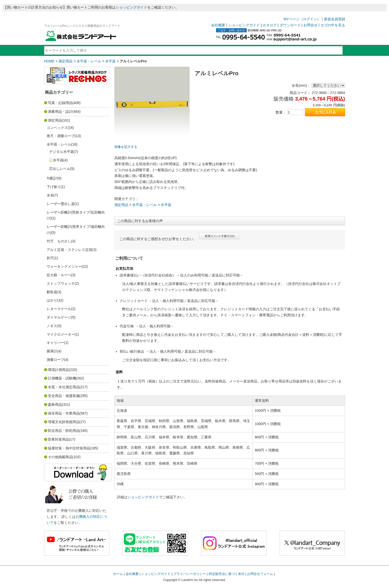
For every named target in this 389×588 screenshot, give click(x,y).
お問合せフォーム (260, 574)
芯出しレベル (60, 169)
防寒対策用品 (58, 439)
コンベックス (57, 128)
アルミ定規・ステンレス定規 (69, 250)
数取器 (52, 292)
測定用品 (65, 61)
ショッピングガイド (131, 7)
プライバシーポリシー (190, 574)
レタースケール (59, 309)
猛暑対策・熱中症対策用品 (69, 448)
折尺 (50, 258)
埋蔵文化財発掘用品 (64, 422)
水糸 (50, 195)
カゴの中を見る (333, 25)
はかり (52, 300)
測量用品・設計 (60, 112)
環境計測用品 (58, 370)
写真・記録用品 (60, 103)
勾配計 (52, 178)
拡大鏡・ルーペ (59, 275)
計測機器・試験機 (62, 378)
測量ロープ (55, 360)
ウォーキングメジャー (64, 266)
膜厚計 (52, 351)
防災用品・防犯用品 (64, 431)
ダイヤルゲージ (59, 317)
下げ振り (54, 187)
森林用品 (55, 405)
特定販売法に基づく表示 (227, 574)
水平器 (110, 61)
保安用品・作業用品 (64, 413)
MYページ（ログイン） (302, 19)
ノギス (52, 326)
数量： (281, 112)
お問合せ (310, 25)
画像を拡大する (126, 147)
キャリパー (55, 343)
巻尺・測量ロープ (61, 136)
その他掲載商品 (60, 457)
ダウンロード (290, 25)
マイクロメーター (61, 334)
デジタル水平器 (61, 152)
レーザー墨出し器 (61, 204)
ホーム (118, 574)
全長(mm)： (301, 85)
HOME (49, 61)
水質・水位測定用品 (64, 387)
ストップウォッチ (61, 283)
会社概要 (218, 25)
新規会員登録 (335, 19)
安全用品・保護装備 (64, 396)
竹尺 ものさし (59, 241)
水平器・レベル (89, 61)
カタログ (270, 25)
